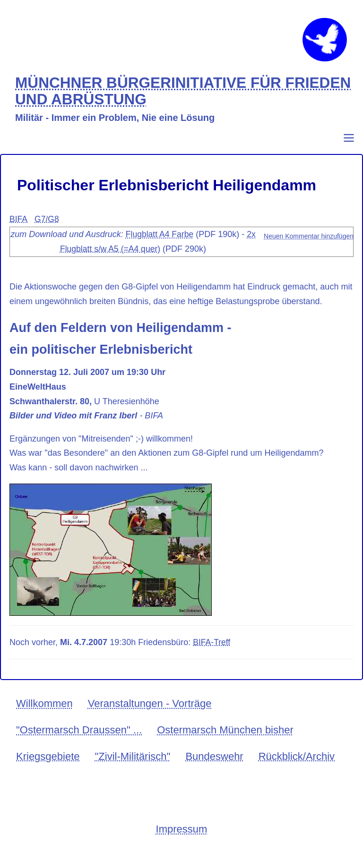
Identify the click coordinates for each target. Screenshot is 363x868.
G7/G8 (48, 229)
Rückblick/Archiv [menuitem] (297, 765)
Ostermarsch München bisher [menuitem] (225, 739)
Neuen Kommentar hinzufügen (309, 246)
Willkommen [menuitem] (44, 713)
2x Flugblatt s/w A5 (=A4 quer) (110, 258)
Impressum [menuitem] (182, 838)
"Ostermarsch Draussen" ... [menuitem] (79, 739)
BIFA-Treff (212, 651)
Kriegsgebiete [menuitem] (48, 765)
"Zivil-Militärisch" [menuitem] (133, 765)
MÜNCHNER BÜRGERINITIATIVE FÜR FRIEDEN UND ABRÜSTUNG (151, 100)
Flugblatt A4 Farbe (165, 244)
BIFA (19, 229)
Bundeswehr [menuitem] (214, 765)
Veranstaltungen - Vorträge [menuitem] (150, 713)
